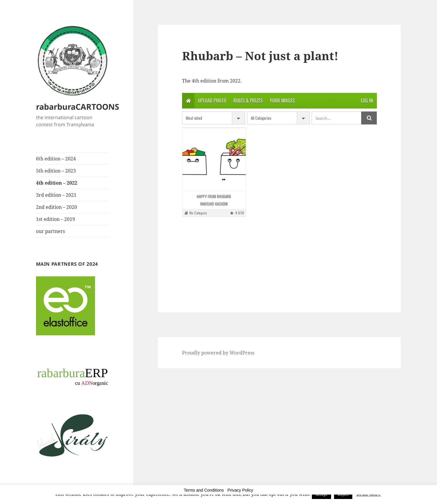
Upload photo (212, 101)
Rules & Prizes (248, 101)
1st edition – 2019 (55, 219)
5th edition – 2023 (56, 171)
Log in (367, 101)
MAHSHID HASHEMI (214, 204)
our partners (50, 231)
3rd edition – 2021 (56, 195)
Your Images (282, 101)
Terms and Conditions (204, 490)
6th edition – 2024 (56, 159)
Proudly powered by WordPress (218, 353)
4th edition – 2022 (57, 183)
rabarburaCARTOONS (78, 107)
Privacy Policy (240, 490)
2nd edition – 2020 (57, 207)
